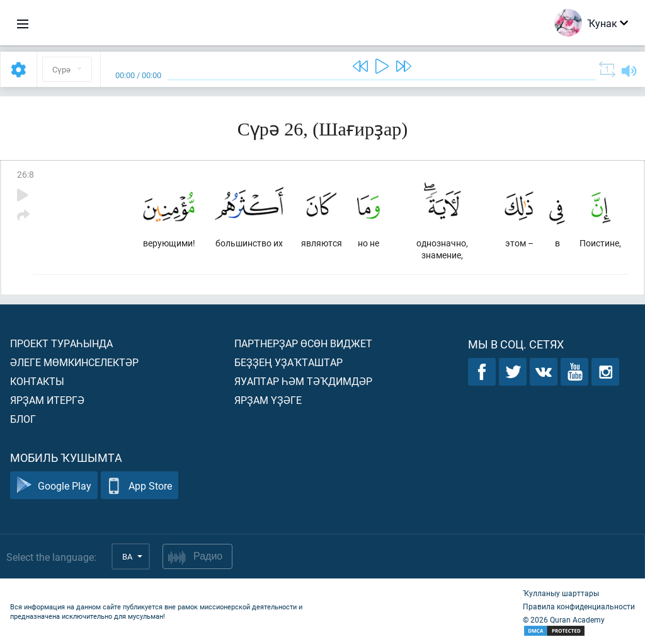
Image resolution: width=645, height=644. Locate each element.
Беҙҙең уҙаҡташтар (288, 362)
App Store (140, 486)
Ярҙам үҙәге (268, 400)
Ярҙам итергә (47, 400)
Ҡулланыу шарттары (561, 593)
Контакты (37, 381)
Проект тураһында (61, 343)
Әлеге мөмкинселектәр (74, 362)
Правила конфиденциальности (579, 606)
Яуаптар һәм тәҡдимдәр (303, 381)
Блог (23, 419)
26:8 (26, 174)
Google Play (54, 486)
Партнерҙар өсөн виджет (303, 343)
